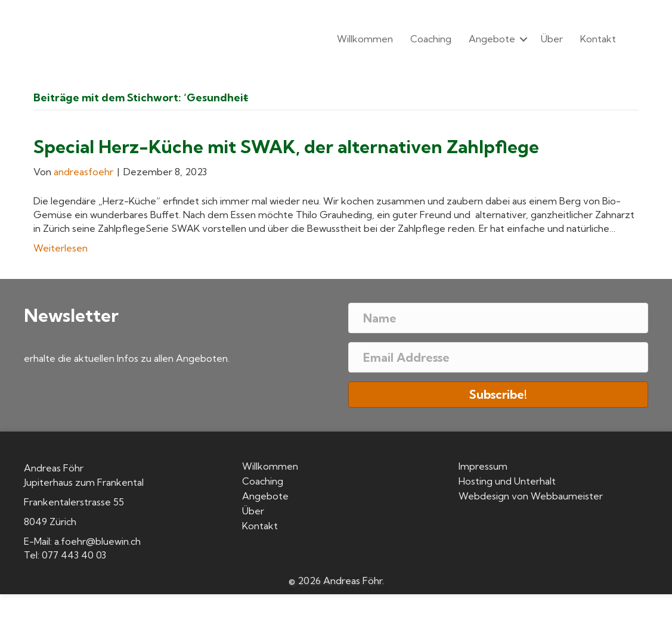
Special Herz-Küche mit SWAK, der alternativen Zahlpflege (286, 147)
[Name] (498, 318)
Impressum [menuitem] (483, 467)
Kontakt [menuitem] (598, 39)
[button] (524, 39)
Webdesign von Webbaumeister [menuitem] (531, 496)
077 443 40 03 (74, 555)
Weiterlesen (61, 248)
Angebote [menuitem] (492, 39)
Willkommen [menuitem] (365, 39)
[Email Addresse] (498, 357)
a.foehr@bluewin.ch (97, 541)
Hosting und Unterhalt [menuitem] (507, 482)
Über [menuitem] (552, 39)
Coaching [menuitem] (431, 39)
